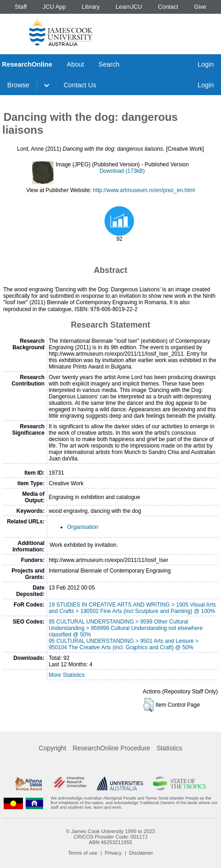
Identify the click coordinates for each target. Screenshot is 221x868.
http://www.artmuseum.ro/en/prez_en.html (144, 190)
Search (109, 64)
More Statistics (67, 675)
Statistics (169, 748)
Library (91, 7)
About (76, 64)
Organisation (83, 527)
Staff (21, 7)
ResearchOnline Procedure (112, 748)
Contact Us (80, 85)
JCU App (54, 7)
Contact (168, 7)
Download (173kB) (122, 171)
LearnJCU (129, 7)
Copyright (53, 748)
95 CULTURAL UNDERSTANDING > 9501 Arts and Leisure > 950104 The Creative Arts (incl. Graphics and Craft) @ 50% (124, 644)
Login (206, 64)
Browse (18, 85)
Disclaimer (141, 853)
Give (200, 7)
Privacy (113, 853)
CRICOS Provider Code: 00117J (110, 837)
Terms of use (83, 853)
